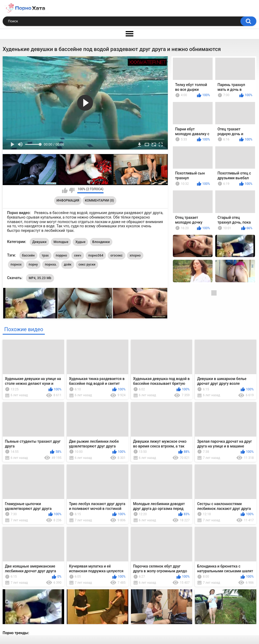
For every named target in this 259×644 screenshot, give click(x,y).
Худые (80, 242)
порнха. (51, 265)
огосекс (116, 255)
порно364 (96, 255)
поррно (61, 255)
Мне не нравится (72, 190)
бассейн (28, 255)
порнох (16, 265)
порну (33, 265)
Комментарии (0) (99, 201)
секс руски (87, 265)
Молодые (61, 242)
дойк (68, 265)
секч (78, 255)
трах (45, 255)
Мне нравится (65, 190)
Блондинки (101, 242)
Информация (68, 201)
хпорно (135, 255)
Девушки (39, 242)
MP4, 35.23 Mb (40, 278)
